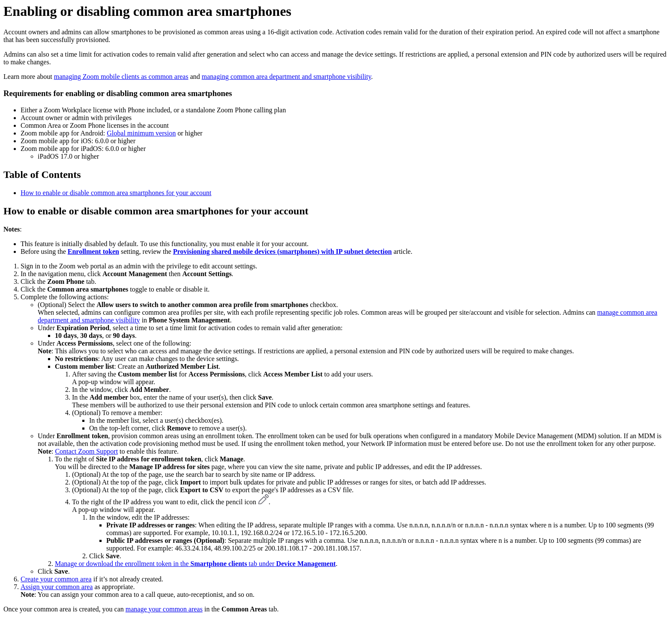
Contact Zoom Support (86, 451)
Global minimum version (141, 133)
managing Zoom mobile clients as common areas (121, 77)
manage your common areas (164, 609)
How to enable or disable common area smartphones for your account (116, 193)
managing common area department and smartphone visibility (286, 77)
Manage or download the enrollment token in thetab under (195, 564)
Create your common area (56, 579)
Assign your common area (57, 587)
